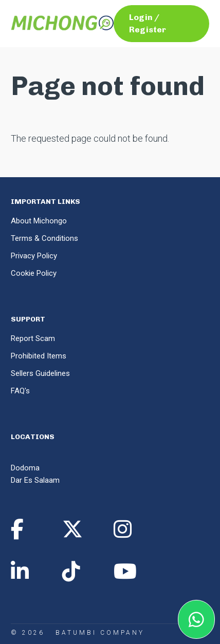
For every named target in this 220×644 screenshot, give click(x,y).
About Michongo (39, 221)
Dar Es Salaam (35, 480)
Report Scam (33, 338)
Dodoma (25, 468)
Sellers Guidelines (40, 373)
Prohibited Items (39, 356)
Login (141, 17)
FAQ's (20, 391)
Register (148, 30)
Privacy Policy (34, 256)
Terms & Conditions (44, 238)
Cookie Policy (34, 273)
